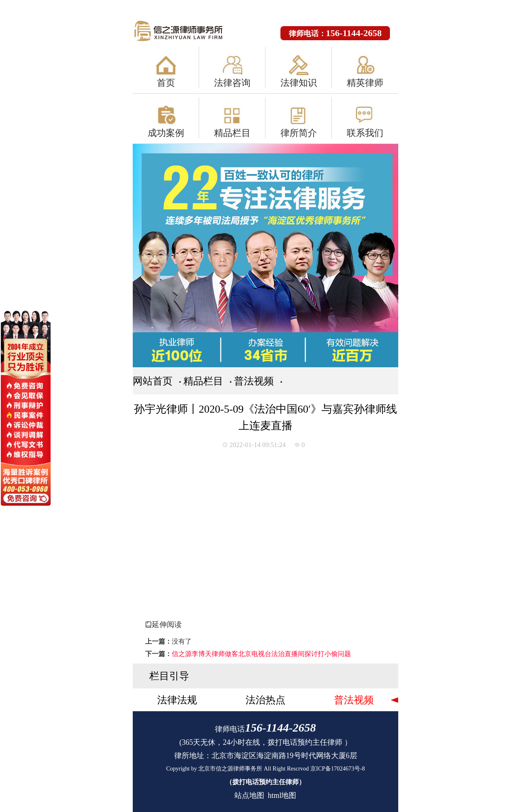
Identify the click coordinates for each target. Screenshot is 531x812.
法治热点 (265, 700)
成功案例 (166, 133)
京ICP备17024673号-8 (337, 769)
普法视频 (254, 381)
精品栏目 (232, 133)
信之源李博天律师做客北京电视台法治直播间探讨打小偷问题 (261, 654)
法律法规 (177, 700)
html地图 (282, 795)
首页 (166, 83)
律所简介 (299, 133)
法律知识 (299, 83)
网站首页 (153, 381)
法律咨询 (232, 83)
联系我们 (365, 133)
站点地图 (249, 795)
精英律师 (365, 83)
